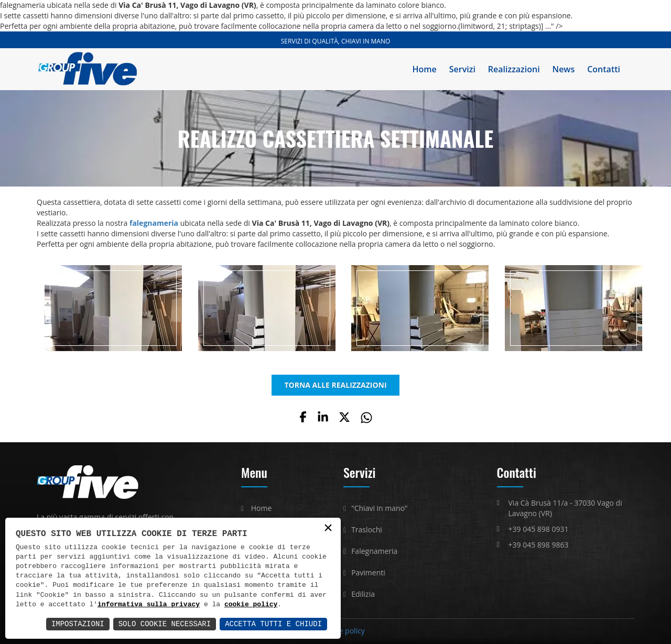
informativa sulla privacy (149, 605)
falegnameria (154, 223)
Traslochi (367, 530)
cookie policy (251, 605)
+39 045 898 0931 (539, 529)
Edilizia (363, 594)
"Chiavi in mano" (380, 508)
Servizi (462, 69)
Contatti (604, 69)
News (564, 69)
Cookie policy (342, 631)
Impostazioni (78, 624)
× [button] (328, 528)
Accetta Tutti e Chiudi (273, 624)
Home (425, 69)
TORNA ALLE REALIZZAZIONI (335, 385)
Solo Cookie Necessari (165, 624)
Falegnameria (374, 551)
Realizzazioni (514, 69)
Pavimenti (368, 572)
